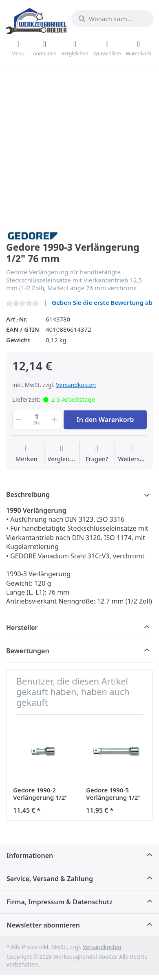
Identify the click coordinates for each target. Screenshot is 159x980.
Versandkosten (76, 385)
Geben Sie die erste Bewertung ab (102, 302)
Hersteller (22, 628)
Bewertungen (28, 651)
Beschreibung (28, 494)
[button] (18, 420)
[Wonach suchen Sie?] (113, 19)
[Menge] (37, 420)
